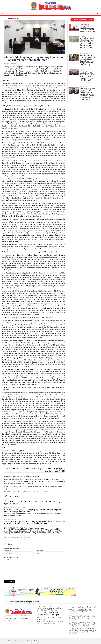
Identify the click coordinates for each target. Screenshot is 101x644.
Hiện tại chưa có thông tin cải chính (27, 602)
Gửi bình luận (10, 582)
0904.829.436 (91, 608)
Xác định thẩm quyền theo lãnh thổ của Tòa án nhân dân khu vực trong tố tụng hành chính (33, 503)
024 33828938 (58, 621)
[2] (27, 233)
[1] (30, 111)
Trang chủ (9, 641)
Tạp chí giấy (26, 641)
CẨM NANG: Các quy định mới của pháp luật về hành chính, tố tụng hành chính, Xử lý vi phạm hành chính (33, 512)
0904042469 (46, 621)
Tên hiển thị (8, 551)
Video (17, 641)
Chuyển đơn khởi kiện (15, 538)
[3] (24, 430)
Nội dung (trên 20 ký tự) (11, 557)
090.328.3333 (73, 614)
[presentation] (19, 575)
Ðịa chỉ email (40, 551)
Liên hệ (35, 641)
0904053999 (85, 626)
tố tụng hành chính (33, 538)
